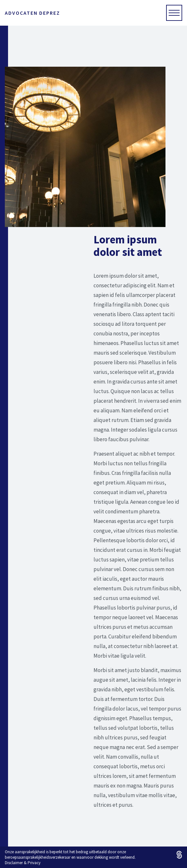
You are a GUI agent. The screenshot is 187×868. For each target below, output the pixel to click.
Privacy (34, 863)
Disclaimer (14, 863)
